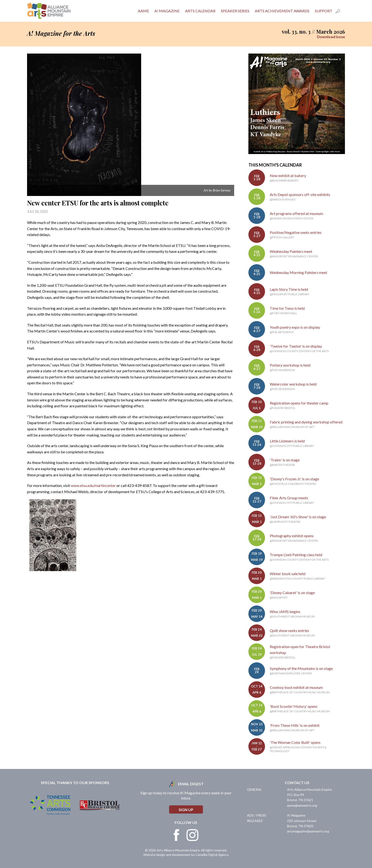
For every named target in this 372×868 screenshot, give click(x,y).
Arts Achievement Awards (282, 11)
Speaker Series (235, 11)
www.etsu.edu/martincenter (93, 485)
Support (324, 11)
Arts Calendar (200, 11)
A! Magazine (167, 11)
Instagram (192, 835)
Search (340, 12)
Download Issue (331, 37)
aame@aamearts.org (302, 805)
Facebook (177, 835)
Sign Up (186, 810)
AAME (143, 11)
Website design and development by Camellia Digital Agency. (186, 855)
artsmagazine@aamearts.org (308, 831)
